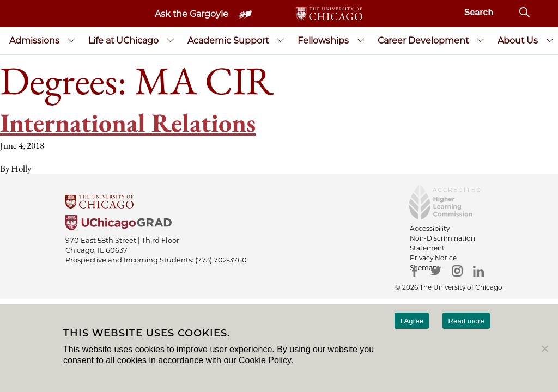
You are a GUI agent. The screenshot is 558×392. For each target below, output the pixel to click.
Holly (21, 168)
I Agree (412, 321)
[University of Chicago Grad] (279, 224)
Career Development (423, 41)
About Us (518, 41)
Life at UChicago (123, 41)
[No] (544, 348)
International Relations (128, 122)
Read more (466, 321)
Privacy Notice (433, 258)
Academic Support (228, 41)
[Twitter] (436, 271)
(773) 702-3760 (221, 260)
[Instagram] (457, 271)
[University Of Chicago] (279, 203)
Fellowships (323, 41)
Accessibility (430, 228)
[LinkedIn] (479, 271)
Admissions (34, 41)
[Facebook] (415, 271)
